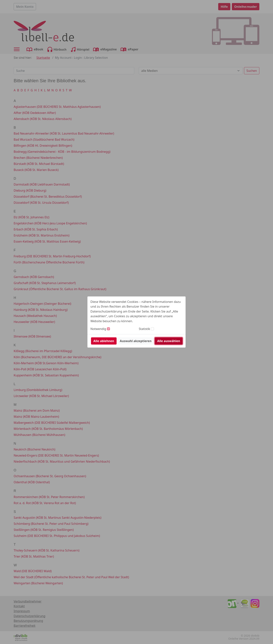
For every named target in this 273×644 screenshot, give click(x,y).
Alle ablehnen (104, 341)
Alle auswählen (169, 341)
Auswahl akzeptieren (136, 341)
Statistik (144, 329)
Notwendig (98, 329)
